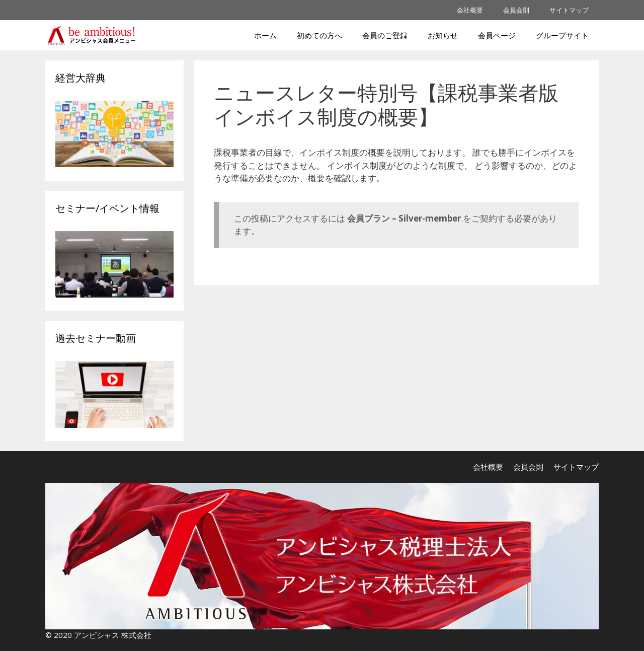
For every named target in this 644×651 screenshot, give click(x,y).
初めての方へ (319, 35)
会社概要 (470, 10)
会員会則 (516, 10)
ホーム (265, 35)
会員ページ (497, 35)
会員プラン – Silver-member (404, 218)
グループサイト (562, 35)
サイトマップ (569, 10)
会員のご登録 (385, 35)
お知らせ (443, 35)
